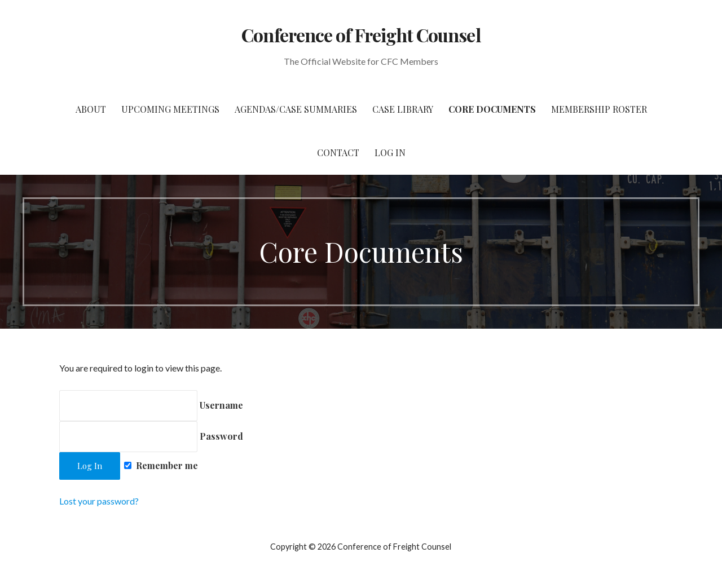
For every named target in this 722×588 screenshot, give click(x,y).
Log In (390, 152)
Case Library (403, 109)
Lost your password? (99, 501)
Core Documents (492, 109)
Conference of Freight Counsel (361, 35)
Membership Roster (599, 109)
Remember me (161, 465)
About (91, 109)
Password (151, 436)
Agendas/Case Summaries (296, 109)
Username (151, 405)
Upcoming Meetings (170, 109)
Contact (338, 152)
